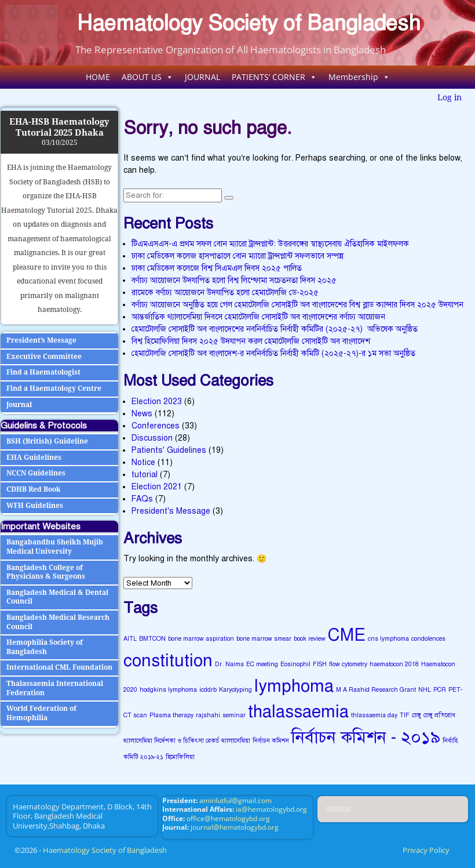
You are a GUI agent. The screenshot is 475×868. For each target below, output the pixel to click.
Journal (19, 405)
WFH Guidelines (35, 506)
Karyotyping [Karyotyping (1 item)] (235, 690)
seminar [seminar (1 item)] (234, 715)
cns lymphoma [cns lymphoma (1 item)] (388, 639)
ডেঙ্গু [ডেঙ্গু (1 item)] (416, 715)
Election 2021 (157, 487)
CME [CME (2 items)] (347, 635)
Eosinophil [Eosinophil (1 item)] (295, 664)
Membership (359, 77)
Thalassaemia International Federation (55, 688)
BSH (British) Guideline (47, 441)
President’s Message (41, 340)
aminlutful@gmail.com (235, 800)
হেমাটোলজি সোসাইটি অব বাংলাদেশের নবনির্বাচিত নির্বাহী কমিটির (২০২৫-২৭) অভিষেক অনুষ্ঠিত (275, 329)
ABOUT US (147, 77)
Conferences (156, 426)
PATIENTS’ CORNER (274, 77)
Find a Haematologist (43, 372)
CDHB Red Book (34, 489)
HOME (98, 77)
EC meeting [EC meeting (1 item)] (262, 664)
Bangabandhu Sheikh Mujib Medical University (55, 547)
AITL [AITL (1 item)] (130, 639)
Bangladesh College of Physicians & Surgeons (46, 572)
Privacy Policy (426, 850)
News (142, 414)
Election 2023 (157, 402)
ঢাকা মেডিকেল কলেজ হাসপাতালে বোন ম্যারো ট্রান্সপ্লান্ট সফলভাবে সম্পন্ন (237, 256)
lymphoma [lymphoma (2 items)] (294, 686)
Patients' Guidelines (169, 450)
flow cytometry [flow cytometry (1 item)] (348, 664)
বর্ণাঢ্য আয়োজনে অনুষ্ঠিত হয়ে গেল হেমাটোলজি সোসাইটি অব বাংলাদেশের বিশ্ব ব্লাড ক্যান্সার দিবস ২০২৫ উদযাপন (297, 305)
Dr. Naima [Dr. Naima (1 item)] (229, 664)
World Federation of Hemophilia (41, 713)
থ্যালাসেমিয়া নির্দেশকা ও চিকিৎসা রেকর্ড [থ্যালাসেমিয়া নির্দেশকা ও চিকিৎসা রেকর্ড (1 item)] (171, 741)
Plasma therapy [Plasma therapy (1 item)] (171, 715)
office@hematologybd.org (228, 818)
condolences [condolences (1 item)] (428, 639)
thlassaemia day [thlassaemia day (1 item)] (374, 715)
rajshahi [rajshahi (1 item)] (208, 715)
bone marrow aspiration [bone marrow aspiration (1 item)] (201, 639)
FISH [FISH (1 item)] (320, 664)
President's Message (171, 511)
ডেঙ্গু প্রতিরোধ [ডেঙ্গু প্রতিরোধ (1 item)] (439, 715)
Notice (143, 462)
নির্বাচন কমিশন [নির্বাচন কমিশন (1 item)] (271, 741)
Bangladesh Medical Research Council (58, 622)
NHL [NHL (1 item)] (425, 690)
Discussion (152, 438)
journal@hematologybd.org (235, 827)
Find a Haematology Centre (54, 388)
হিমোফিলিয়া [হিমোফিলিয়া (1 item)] (180, 757)
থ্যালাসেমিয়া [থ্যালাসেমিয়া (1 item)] (236, 741)
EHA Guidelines (34, 457)
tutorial (145, 475)
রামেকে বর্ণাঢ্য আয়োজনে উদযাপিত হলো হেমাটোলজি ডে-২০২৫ (225, 293)
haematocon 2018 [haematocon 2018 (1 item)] (394, 664)
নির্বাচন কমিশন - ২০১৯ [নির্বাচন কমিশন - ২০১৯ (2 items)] (366, 737)
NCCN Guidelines (36, 473)
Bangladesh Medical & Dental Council (57, 597)
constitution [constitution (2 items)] (168, 660)
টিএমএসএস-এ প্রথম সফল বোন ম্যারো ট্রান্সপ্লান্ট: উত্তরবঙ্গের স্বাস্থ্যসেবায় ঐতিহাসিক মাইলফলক (270, 244)
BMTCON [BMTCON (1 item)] (152, 639)
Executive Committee (44, 357)
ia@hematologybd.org (271, 809)
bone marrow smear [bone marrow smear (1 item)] (264, 639)
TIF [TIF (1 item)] (405, 715)
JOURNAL (202, 77)
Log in (450, 97)
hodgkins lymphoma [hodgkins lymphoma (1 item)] (168, 690)
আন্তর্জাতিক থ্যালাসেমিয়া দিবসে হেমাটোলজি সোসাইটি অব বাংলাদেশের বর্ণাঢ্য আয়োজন (258, 317)
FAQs (142, 499)
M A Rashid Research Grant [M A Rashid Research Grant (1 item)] (376, 690)
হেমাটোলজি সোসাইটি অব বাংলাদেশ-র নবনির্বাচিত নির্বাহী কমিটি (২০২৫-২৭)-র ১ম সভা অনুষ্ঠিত (273, 353)
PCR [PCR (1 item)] (440, 690)
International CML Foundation (59, 667)
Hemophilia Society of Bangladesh (45, 647)
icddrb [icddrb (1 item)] (208, 690)
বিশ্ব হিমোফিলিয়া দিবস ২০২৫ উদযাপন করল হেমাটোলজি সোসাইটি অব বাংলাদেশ (251, 341)
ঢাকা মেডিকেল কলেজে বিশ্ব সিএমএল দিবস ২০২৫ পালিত (217, 268)
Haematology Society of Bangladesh (249, 23)
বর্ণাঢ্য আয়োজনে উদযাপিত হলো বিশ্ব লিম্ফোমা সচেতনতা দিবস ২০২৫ (234, 280)
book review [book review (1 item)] (310, 639)
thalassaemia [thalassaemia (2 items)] (298, 711)
